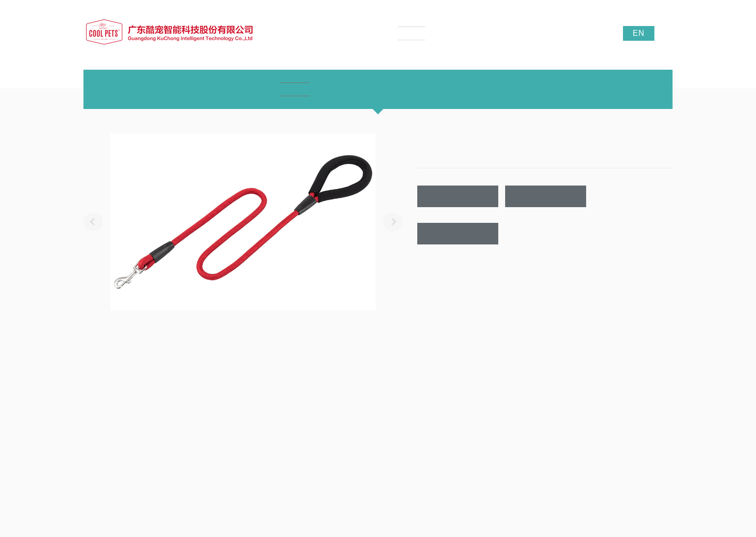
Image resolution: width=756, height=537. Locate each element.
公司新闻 (311, 402)
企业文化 (95, 417)
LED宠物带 (206, 446)
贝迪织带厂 (648, 486)
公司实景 (95, 446)
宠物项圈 (203, 417)
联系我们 (458, 234)
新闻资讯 (313, 383)
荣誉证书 (95, 431)
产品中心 (205, 383)
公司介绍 (95, 402)
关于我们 (97, 383)
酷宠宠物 (616, 486)
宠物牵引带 (206, 431)
